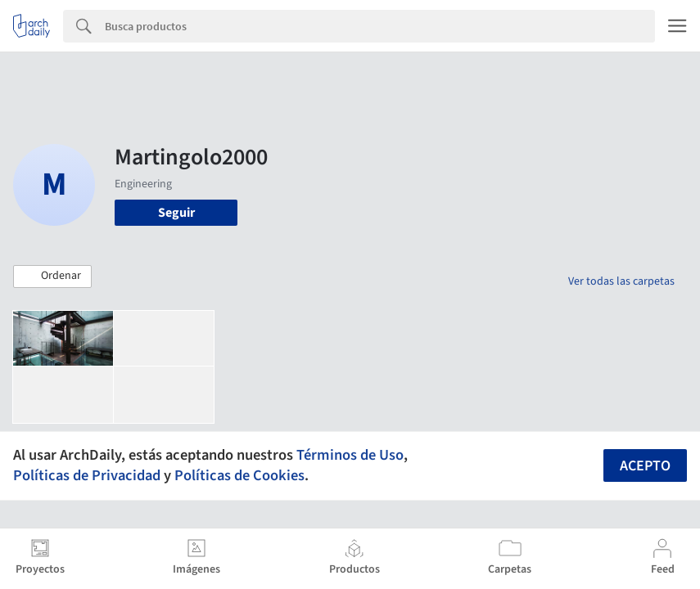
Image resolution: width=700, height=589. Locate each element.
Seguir (176, 213)
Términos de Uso (350, 455)
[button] (52, 277)
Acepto (645, 466)
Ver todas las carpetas (621, 281)
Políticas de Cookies (239, 475)
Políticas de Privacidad (87, 475)
